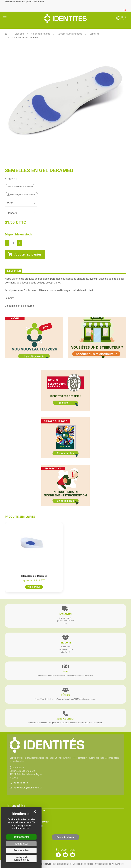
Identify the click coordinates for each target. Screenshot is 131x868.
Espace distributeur (65, 837)
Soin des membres (41, 34)
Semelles (94, 34)
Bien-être (19, 34)
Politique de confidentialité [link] (21, 858)
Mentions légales (62, 864)
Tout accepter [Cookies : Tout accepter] (21, 837)
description (14, 271)
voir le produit (34, 587)
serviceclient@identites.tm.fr (28, 788)
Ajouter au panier (25, 254)
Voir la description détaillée (20, 187)
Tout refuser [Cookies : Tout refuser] (21, 844)
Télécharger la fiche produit (21, 195)
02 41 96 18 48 (21, 783)
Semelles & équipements (70, 34)
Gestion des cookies (83, 864)
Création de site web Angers (109, 864)
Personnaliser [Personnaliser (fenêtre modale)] (21, 850)
